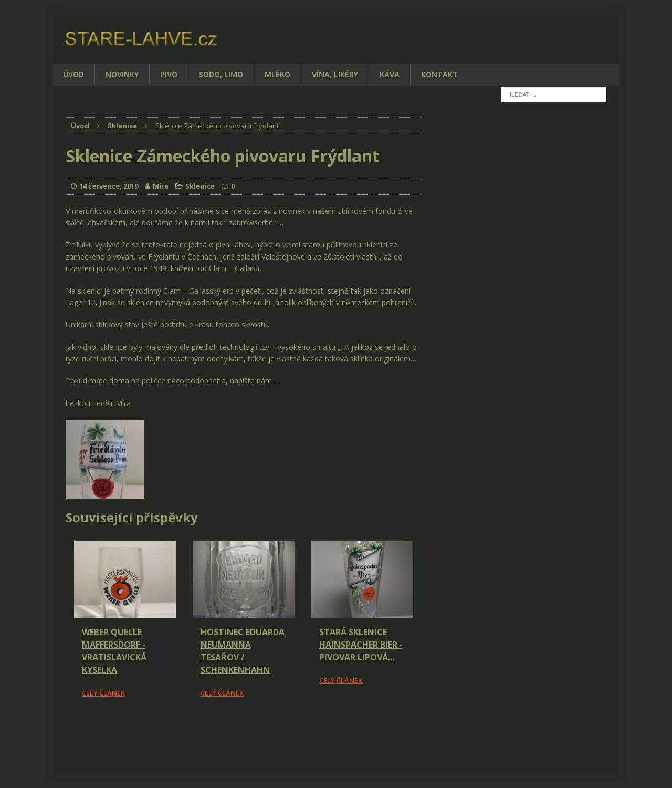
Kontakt (439, 74)
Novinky (122, 74)
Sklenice (200, 186)
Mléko (277, 74)
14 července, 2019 (109, 186)
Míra (161, 186)
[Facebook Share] (67, 728)
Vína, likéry (335, 74)
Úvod (73, 74)
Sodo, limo (221, 74)
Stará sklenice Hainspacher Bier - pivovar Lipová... (361, 645)
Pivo (169, 74)
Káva (390, 74)
